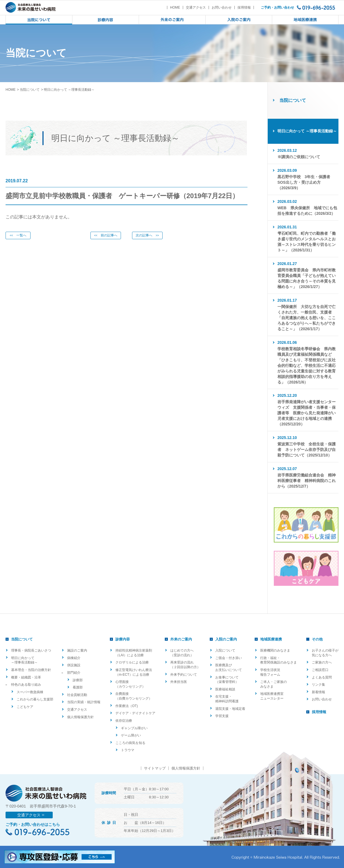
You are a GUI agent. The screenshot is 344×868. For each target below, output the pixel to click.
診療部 (78, 680)
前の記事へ (106, 235)
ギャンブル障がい (134, 728)
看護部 (78, 687)
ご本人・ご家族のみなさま (274, 684)
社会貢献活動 (77, 695)
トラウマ (128, 750)
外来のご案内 (181, 639)
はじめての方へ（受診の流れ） (182, 653)
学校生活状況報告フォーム (270, 672)
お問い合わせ (222, 7)
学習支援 (222, 716)
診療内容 (123, 639)
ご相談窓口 (320, 670)
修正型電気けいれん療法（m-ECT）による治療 (134, 672)
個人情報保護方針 (80, 717)
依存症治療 (124, 721)
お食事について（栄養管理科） (227, 680)
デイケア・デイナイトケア (135, 713)
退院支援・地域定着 (230, 709)
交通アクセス (196, 7)
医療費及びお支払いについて (229, 668)
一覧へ (18, 235)
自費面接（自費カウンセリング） (134, 696)
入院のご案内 (226, 639)
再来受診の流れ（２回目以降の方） (185, 665)
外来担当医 (179, 682)
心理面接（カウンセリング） (130, 684)
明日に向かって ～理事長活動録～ (24, 660)
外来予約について (184, 675)
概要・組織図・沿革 (26, 677)
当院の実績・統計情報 (84, 702)
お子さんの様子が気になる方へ (325, 653)
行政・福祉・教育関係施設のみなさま (279, 660)
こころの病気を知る (130, 743)
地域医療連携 (271, 639)
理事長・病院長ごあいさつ (31, 650)
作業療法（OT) (127, 706)
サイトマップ (155, 768)
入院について (225, 650)
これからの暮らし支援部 (35, 699)
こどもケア (25, 707)
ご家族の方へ (322, 662)
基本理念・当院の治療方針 (31, 670)
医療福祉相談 (225, 689)
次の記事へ (147, 235)
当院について (30, 90)
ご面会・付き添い (229, 658)
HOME (175, 7)
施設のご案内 (77, 650)
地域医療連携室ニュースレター (272, 696)
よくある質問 (322, 677)
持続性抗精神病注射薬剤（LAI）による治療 (134, 653)
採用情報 (244, 7)
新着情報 (318, 692)
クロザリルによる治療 (132, 662)
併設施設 (74, 665)
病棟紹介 (74, 658)
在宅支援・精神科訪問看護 (227, 699)
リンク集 (318, 685)
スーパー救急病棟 (30, 692)
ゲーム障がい (131, 735)
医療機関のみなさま (275, 650)
